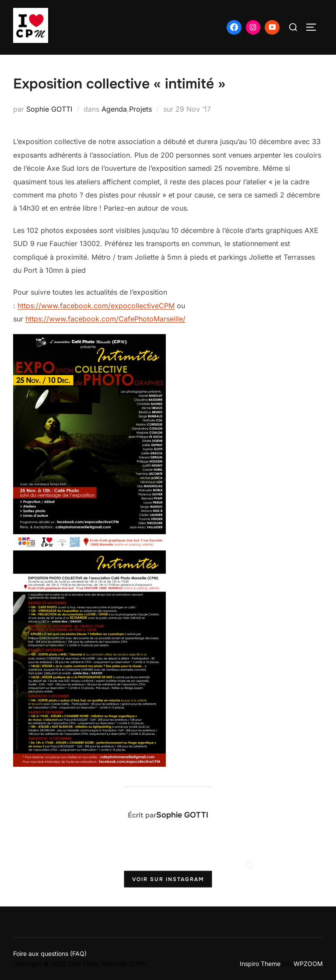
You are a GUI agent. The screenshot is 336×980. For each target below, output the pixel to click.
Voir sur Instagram (168, 879)
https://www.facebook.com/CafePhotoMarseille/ (105, 319)
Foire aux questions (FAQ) (50, 954)
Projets (140, 109)
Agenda (114, 109)
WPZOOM (308, 964)
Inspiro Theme (260, 964)
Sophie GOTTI (49, 109)
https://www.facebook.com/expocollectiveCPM (96, 306)
